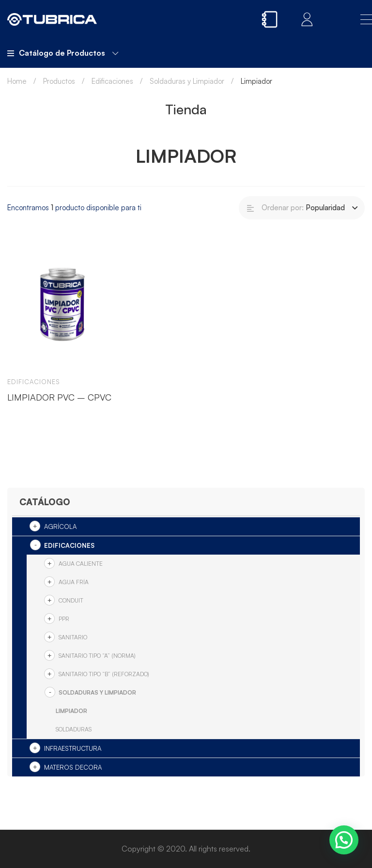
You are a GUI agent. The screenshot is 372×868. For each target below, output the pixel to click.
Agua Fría (74, 582)
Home (17, 81)
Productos (59, 81)
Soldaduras (74, 729)
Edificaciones (112, 81)
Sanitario (73, 637)
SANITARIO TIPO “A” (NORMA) (97, 656)
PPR (64, 619)
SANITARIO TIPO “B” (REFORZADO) (104, 674)
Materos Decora (73, 767)
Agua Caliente (81, 564)
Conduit (71, 600)
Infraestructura (73, 748)
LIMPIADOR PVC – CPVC (59, 397)
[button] (344, 840)
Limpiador (71, 711)
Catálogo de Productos (63, 53)
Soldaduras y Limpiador (187, 81)
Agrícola (60, 527)
